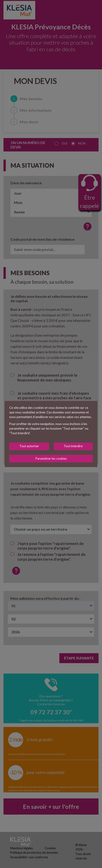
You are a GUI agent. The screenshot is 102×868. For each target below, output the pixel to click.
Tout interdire (73, 446)
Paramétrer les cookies (51, 459)
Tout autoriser (29, 446)
